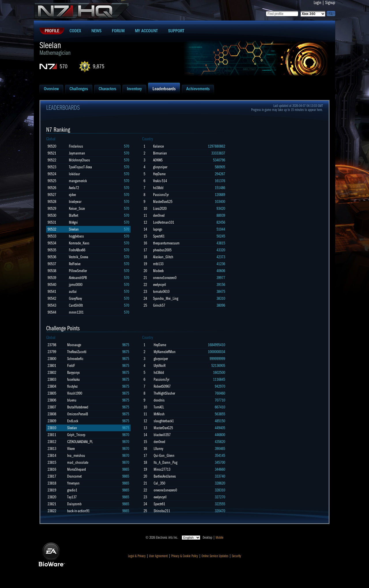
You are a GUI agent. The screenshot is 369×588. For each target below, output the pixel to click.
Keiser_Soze (77, 209)
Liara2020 (160, 209)
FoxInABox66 (77, 250)
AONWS (158, 160)
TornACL (159, 407)
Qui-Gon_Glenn (164, 456)
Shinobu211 (162, 511)
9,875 (99, 66)
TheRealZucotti (77, 352)
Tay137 (72, 497)
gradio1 (72, 490)
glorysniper (160, 167)
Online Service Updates (215, 556)
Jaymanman (77, 153)
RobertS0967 (162, 386)
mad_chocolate (78, 462)
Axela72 (74, 188)
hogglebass (76, 236)
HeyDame (159, 174)
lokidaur (74, 174)
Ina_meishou (76, 456)
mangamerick (78, 181)
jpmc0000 (76, 285)
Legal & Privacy (137, 556)
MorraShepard (77, 469)
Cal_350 (159, 483)
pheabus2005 (162, 250)
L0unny (158, 449)
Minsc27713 (162, 469)
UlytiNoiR (160, 366)
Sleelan (74, 229)
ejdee (72, 195)
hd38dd (158, 188)
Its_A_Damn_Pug (165, 462)
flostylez (72, 386)
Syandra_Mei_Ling (166, 298)
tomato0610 (161, 292)
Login (317, 3)
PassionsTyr (161, 195)
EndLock (73, 421)
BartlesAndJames (165, 476)
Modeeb (158, 271)
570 (64, 66)
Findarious (76, 146)
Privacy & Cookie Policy (185, 556)
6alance (158, 146)
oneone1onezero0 (165, 278)
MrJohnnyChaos (79, 160)
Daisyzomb (74, 504)
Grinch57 (159, 305)
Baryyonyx (73, 373)
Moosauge (74, 345)
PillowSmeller (78, 271)
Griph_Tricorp (76, 435)
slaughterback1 (164, 421)
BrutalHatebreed (78, 407)
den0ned (159, 215)
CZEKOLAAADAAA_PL (80, 442)
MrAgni (73, 222)
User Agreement (158, 556)
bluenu (72, 400)
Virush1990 (75, 393)
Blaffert (74, 215)
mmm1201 (76, 312)
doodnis (159, 400)
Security (236, 556)
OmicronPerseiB (78, 414)
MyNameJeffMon (165, 352)
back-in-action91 (78, 511)
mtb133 (158, 264)
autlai (73, 292)
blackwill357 (162, 435)
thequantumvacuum (166, 243)
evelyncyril (160, 285)
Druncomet (74, 476)
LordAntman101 (164, 222)
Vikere (71, 449)
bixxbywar (75, 202)
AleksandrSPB (78, 278)
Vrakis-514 (160, 181)
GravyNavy (75, 298)
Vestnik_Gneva (79, 257)
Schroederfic (75, 359)
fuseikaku (74, 379)
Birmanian (160, 153)
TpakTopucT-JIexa (80, 167)
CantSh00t (76, 305)
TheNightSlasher (164, 393)
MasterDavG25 (163, 202)
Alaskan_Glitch (163, 257)
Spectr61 (159, 236)
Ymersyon (73, 483)
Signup (330, 3)
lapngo (158, 229)
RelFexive (75, 264)
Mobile (220, 538)
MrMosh (159, 414)
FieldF (71, 366)
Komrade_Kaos (79, 243)
